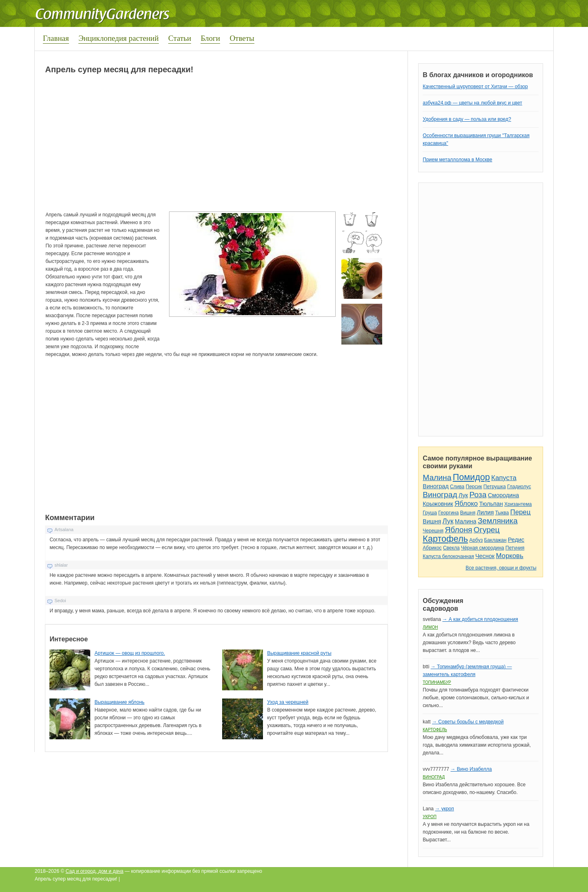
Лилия (486, 512)
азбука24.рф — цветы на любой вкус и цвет (472, 103)
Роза (478, 495)
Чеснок (485, 556)
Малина (437, 477)
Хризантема (518, 504)
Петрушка (495, 487)
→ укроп (444, 809)
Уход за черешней (288, 702)
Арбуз (476, 540)
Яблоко (466, 504)
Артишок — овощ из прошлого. (130, 653)
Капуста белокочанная (448, 556)
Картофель (445, 539)
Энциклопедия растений (119, 38)
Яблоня (458, 530)
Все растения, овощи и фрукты (501, 568)
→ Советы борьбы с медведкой (468, 722)
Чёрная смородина (483, 548)
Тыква (502, 513)
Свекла (451, 548)
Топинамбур (437, 682)
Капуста (504, 478)
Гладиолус (519, 487)
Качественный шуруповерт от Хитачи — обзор (475, 87)
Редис (516, 540)
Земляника (498, 521)
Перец (521, 512)
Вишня (468, 513)
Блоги (210, 38)
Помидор (471, 477)
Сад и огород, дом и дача (95, 871)
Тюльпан (491, 504)
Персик (474, 487)
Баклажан (495, 540)
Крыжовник (438, 504)
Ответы (242, 38)
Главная (56, 38)
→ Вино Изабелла (471, 769)
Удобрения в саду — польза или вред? (467, 119)
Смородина (503, 495)
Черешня (433, 531)
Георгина (448, 513)
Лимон (430, 627)
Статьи (180, 38)
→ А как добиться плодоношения (480, 619)
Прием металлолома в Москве (457, 160)
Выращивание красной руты (299, 653)
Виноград (435, 486)
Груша (430, 513)
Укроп (430, 817)
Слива (457, 487)
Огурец (487, 530)
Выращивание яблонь (119, 702)
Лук (463, 495)
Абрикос (432, 548)
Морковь (509, 556)
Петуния (515, 548)
